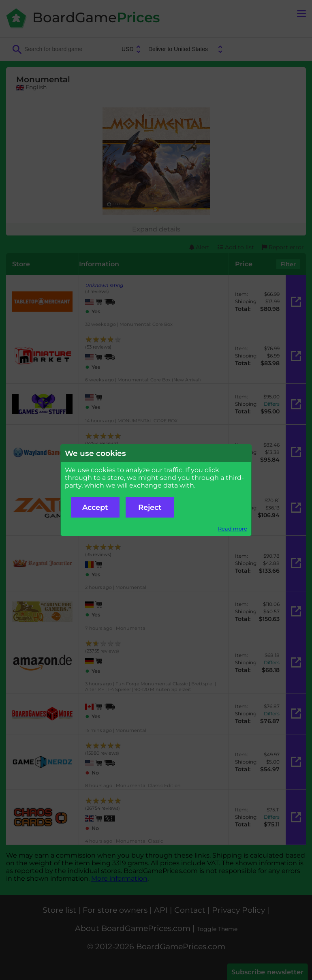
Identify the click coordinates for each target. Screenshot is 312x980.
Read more (233, 529)
